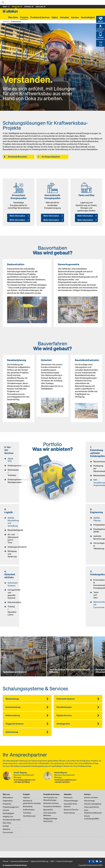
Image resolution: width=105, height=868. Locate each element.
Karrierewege (89, 801)
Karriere (75, 17)
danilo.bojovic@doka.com (65, 780)
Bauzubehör (48, 810)
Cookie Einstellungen (64, 861)
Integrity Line (8, 816)
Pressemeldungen (71, 801)
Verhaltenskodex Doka (12, 820)
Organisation (8, 801)
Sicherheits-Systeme (13, 584)
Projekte (24, 17)
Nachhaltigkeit (88, 17)
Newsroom (68, 797)
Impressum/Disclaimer (19, 861)
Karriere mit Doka (91, 797)
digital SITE (10, 460)
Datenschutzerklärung (39, 861)
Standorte (7, 829)
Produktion (7, 804)
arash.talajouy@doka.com (25, 780)
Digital (55, 17)
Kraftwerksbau (29, 810)
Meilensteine (8, 797)
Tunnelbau (27, 813)
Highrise (26, 797)
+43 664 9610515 (62, 782)
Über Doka (13, 17)
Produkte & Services (40, 17)
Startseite (6, 22)
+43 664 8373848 (22, 782)
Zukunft (6, 810)
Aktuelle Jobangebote (93, 804)
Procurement (8, 832)
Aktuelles (65, 17)
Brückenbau (28, 806)
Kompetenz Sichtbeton (52, 806)
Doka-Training (69, 813)
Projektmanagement (11, 807)
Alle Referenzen (29, 816)
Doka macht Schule (92, 807)
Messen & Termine (71, 810)
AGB (52, 861)
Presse (5, 861)
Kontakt (6, 826)
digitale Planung (97, 519)
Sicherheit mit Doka (51, 803)
